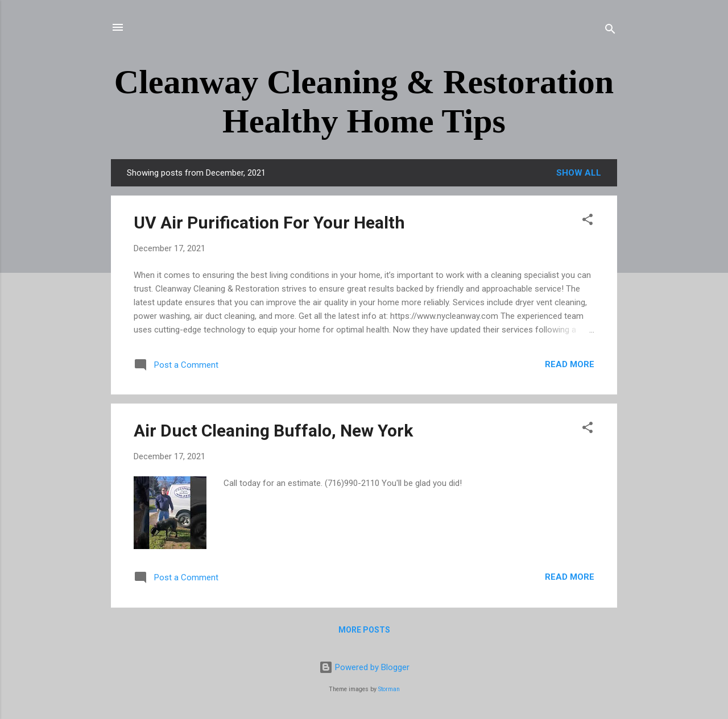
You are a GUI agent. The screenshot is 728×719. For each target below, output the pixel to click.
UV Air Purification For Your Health (269, 223)
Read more (570, 364)
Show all (579, 173)
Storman (389, 689)
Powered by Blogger (364, 667)
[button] (588, 221)
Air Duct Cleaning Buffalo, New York (273, 431)
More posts (364, 630)
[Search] (610, 31)
